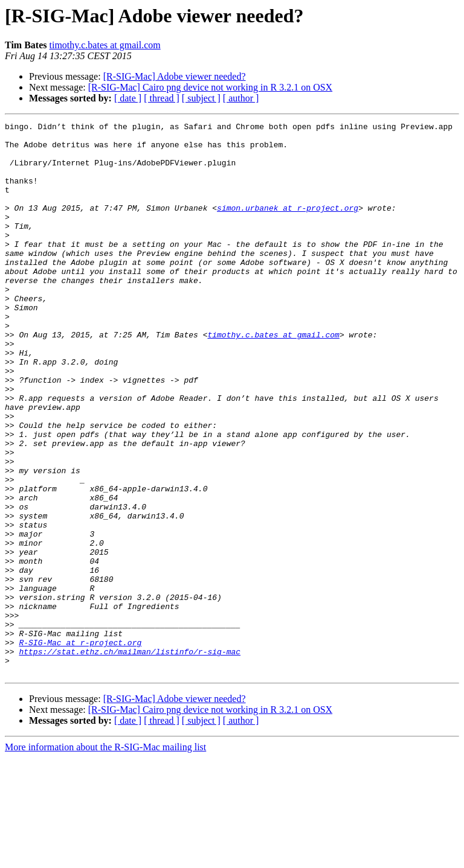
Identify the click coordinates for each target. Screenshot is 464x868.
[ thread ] (162, 98)
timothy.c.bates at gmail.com (105, 45)
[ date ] (128, 98)
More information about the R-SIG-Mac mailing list (105, 857)
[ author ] (241, 98)
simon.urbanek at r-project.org (288, 226)
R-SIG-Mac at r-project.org (80, 747)
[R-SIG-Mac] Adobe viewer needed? (175, 76)
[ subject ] (201, 98)
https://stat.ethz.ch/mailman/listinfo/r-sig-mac (130, 758)
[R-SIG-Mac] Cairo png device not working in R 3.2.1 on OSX (210, 87)
